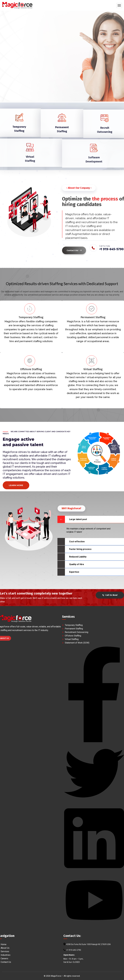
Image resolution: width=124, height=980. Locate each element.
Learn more (16, 485)
